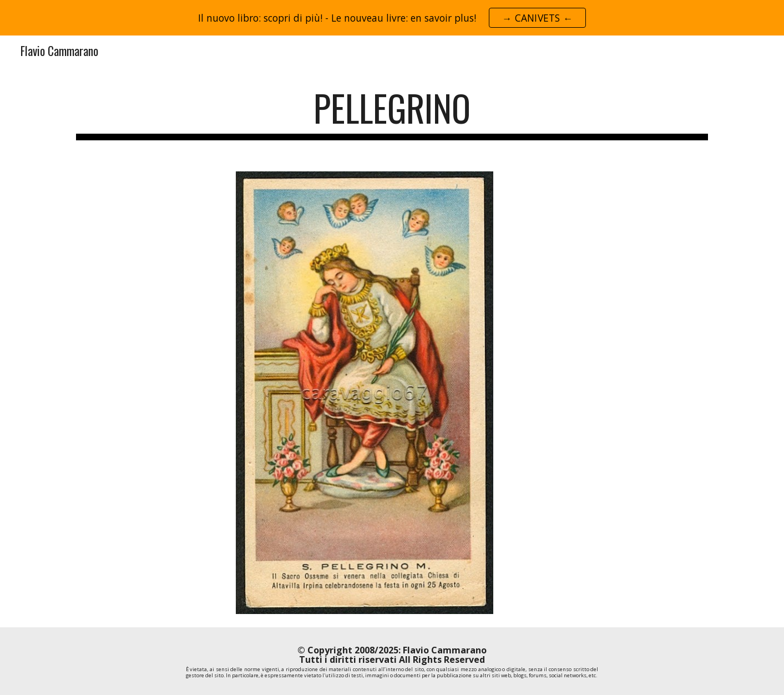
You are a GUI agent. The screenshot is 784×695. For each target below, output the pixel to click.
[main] (392, 113)
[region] (392, 18)
